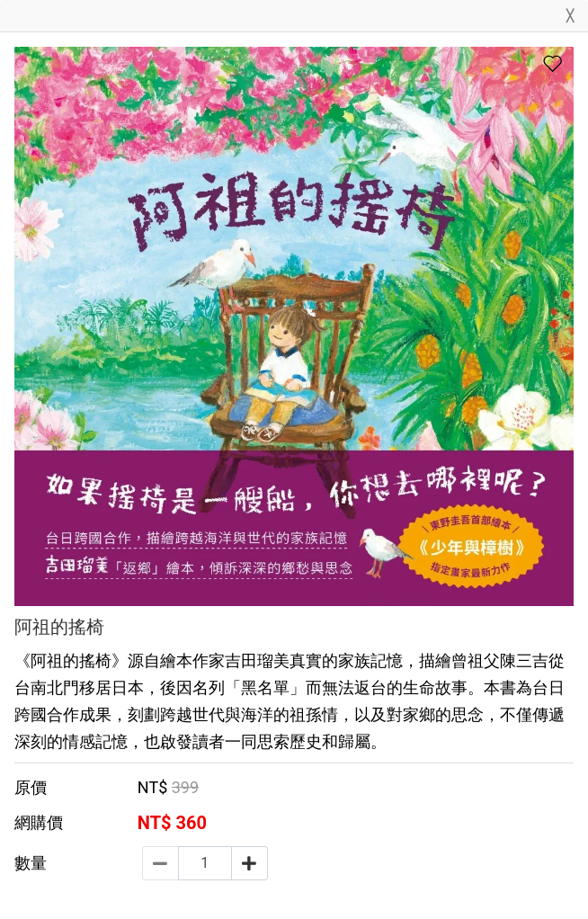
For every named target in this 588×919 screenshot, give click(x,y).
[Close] (570, 19)
